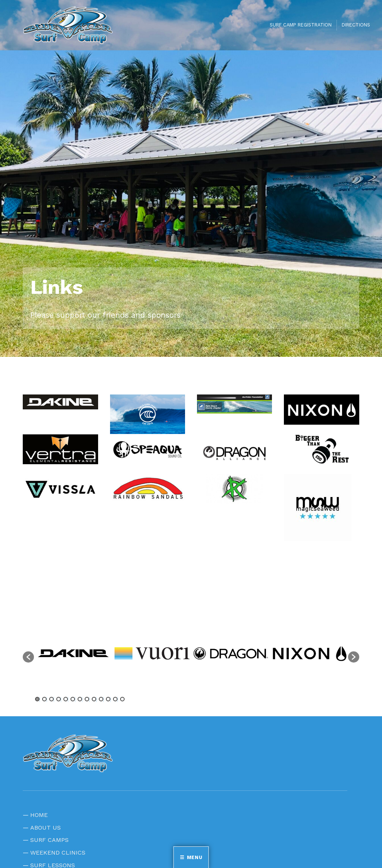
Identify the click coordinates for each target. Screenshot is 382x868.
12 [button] (115, 699)
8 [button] (87, 699)
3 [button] (51, 699)
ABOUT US (46, 828)
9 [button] (94, 699)
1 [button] (37, 699)
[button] (28, 657)
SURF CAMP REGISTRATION (301, 25)
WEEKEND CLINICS (58, 853)
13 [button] (122, 699)
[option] (73, 653)
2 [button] (44, 699)
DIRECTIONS (356, 25)
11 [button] (108, 699)
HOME (39, 815)
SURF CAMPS (49, 840)
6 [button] (73, 699)
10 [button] (101, 699)
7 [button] (80, 699)
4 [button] (59, 699)
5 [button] (66, 699)
